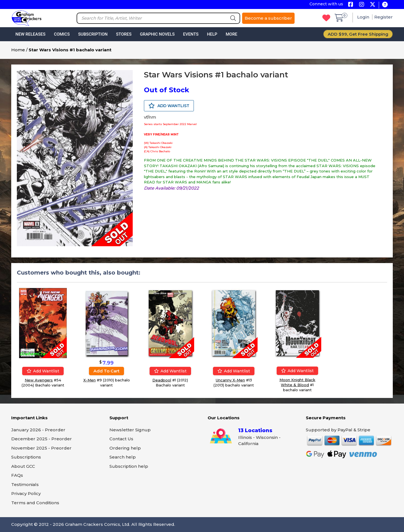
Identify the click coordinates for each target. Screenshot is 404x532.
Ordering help (125, 448)
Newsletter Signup (130, 430)
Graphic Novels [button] (157, 34)
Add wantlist (43, 371)
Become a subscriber (268, 18)
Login (364, 17)
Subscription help (129, 466)
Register (384, 17)
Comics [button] (62, 34)
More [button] (231, 34)
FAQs (17, 475)
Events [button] (191, 34)
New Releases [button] (30, 34)
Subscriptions (26, 457)
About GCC (23, 466)
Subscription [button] (93, 34)
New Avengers (39, 380)
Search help (123, 457)
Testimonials (25, 484)
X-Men (89, 380)
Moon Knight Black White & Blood (297, 382)
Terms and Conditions (35, 503)
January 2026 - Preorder (38, 430)
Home (18, 50)
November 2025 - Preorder (41, 448)
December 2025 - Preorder (42, 439)
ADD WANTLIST (169, 106)
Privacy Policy (26, 493)
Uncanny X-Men (230, 380)
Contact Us (121, 439)
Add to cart (106, 371)
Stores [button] (124, 34)
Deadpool (162, 380)
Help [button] (212, 34)
